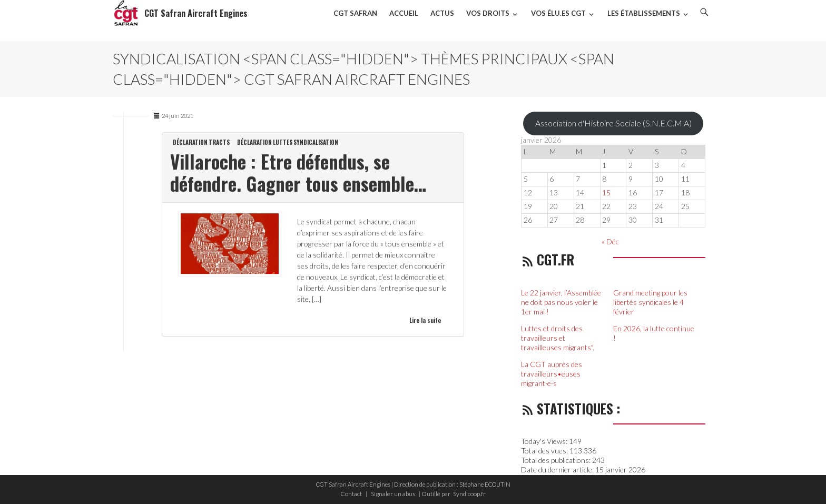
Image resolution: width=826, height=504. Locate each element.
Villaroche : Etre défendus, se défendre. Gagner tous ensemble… (298, 173)
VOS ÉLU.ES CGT (558, 13)
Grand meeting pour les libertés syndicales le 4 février (650, 302)
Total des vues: (545, 451)
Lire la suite (425, 321)
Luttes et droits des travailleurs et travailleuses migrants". (558, 338)
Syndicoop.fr (469, 494)
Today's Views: (545, 441)
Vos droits (488, 13)
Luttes (283, 143)
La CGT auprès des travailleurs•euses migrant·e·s (552, 374)
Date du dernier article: (558, 470)
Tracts (219, 143)
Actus (442, 13)
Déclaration (190, 143)
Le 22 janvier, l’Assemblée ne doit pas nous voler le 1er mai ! (561, 302)
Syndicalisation (316, 143)
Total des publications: (557, 460)
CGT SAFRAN (355, 13)
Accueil (404, 13)
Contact (351, 494)
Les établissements (644, 13)
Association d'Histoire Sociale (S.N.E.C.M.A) (613, 123)
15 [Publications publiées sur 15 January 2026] (606, 192)
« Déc (610, 241)
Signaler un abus (393, 494)
